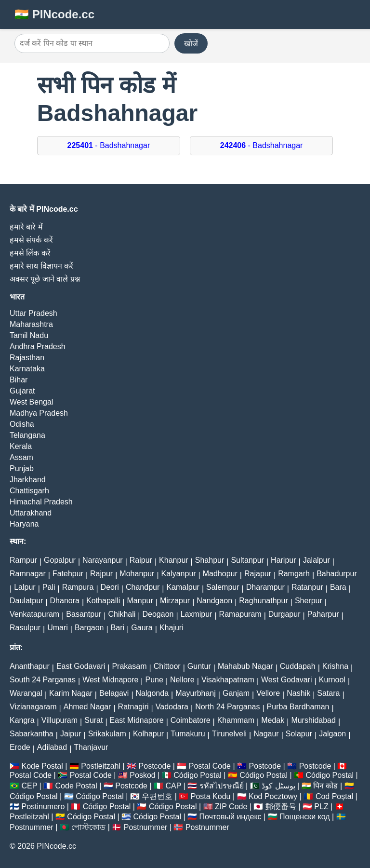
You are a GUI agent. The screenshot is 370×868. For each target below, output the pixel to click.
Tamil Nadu (29, 335)
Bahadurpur (337, 574)
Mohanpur (137, 574)
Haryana (24, 524)
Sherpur (309, 601)
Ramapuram (240, 614)
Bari (118, 628)
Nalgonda (152, 693)
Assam (21, 457)
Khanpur (174, 560)
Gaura (142, 628)
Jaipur (71, 734)
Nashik (298, 693)
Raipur (141, 560)
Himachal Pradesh (41, 502)
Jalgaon (332, 734)
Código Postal (198, 775)
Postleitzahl (101, 766)
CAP (173, 786)
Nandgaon (214, 601)
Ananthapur (30, 666)
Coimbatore (191, 720)
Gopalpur (60, 560)
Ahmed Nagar (87, 707)
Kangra (22, 720)
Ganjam (236, 693)
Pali (49, 587)
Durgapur (284, 614)
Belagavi (114, 693)
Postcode (155, 766)
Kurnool (332, 680)
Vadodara (172, 707)
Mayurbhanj (196, 693)
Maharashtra (31, 324)
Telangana (27, 435)
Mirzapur (175, 601)
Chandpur (143, 587)
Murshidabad (313, 720)
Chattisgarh (29, 491)
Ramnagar (28, 574)
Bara (338, 587)
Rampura (78, 587)
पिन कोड (325, 786)
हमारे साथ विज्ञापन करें (41, 266)
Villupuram (59, 720)
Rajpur (101, 574)
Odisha (22, 424)
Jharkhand (28, 480)
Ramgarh (294, 574)
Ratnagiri (133, 707)
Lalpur (25, 587)
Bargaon (89, 628)
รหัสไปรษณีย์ (222, 786)
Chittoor (167, 666)
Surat (93, 720)
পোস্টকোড (88, 827)
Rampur (23, 560)
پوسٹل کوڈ (278, 786)
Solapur (299, 734)
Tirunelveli (229, 734)
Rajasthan (27, 358)
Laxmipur (197, 614)
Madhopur (220, 574)
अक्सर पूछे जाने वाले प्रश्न (45, 279)
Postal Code (210, 766)
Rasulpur (25, 628)
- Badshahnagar (109, 145)
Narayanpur (103, 560)
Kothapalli (103, 601)
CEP (29, 786)
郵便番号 (281, 807)
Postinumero (43, 807)
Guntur (199, 666)
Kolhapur (148, 734)
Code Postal (76, 786)
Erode (20, 747)
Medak (273, 720)
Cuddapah (298, 666)
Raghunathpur (263, 601)
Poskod (142, 775)
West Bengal (31, 402)
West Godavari (287, 680)
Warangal (26, 693)
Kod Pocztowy (273, 796)
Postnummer (32, 827)
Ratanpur (307, 587)
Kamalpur (183, 587)
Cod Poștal (334, 796)
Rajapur (258, 574)
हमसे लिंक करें (30, 253)
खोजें (191, 44)
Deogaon (158, 614)
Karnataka (27, 369)
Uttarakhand (31, 513)
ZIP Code (231, 807)
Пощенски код (305, 817)
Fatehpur (68, 574)
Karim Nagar (71, 693)
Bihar (19, 380)
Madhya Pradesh (39, 413)
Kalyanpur (179, 574)
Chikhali (122, 614)
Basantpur (84, 614)
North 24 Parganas (227, 707)
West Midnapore (110, 680)
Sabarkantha (32, 734)
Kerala (21, 446)
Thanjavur (91, 747)
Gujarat (22, 391)
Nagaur (266, 734)
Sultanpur (247, 560)
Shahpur (210, 560)
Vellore (268, 693)
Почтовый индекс (231, 817)
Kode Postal (42, 766)
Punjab (22, 468)
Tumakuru (188, 734)
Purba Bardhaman (298, 707)
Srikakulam (107, 734)
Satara (328, 693)
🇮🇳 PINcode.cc (54, 14)
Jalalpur (317, 560)
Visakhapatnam (228, 680)
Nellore (182, 680)
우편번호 (157, 796)
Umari (58, 628)
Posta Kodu (211, 796)
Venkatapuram (34, 614)
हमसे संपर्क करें (31, 240)
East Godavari (81, 666)
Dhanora (65, 601)
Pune (154, 680)
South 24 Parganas (43, 680)
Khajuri (172, 628)
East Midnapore (137, 720)
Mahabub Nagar (245, 666)
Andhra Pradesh (38, 346)
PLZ (321, 807)
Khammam (236, 720)
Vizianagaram (33, 707)
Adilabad (52, 747)
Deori (110, 587)
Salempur (223, 587)
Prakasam (129, 666)
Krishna (335, 666)
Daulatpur (26, 601)
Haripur (283, 560)
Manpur (140, 601)
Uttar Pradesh (33, 313)
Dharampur (265, 587)
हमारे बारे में (26, 227)
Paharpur (323, 614)
